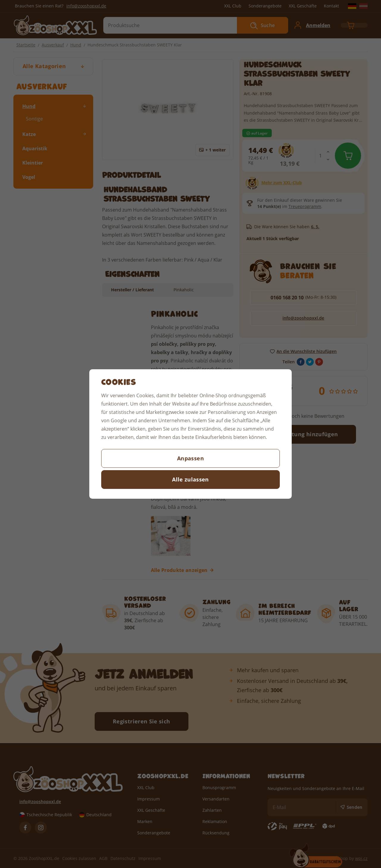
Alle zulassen (190, 479)
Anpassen (190, 458)
